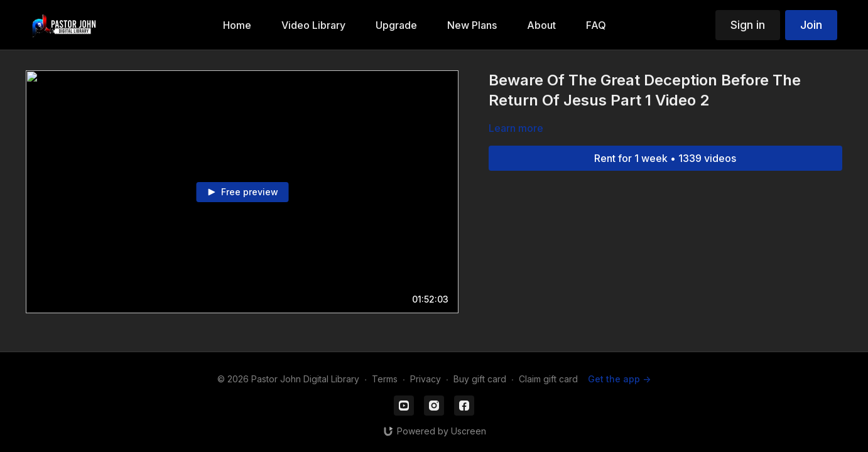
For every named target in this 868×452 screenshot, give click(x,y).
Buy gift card (480, 379)
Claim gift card (548, 379)
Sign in (748, 25)
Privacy (426, 379)
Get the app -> (619, 379)
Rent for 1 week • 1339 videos (665, 158)
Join (811, 25)
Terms (385, 379)
